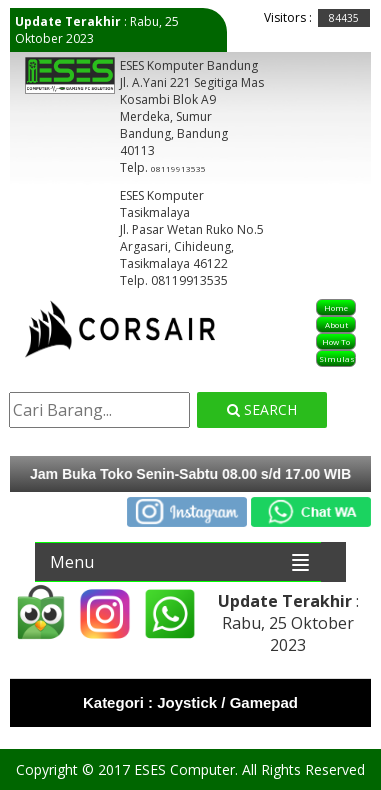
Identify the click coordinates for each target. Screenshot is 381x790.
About (336, 324)
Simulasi (337, 358)
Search (262, 409)
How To (336, 341)
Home (336, 307)
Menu (72, 562)
